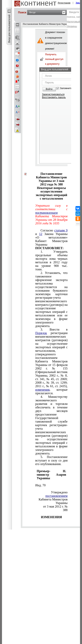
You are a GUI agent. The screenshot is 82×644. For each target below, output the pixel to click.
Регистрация (64, 3)
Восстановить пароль (54, 97)
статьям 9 (61, 230)
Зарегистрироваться (53, 94)
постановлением (46, 213)
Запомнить (66, 88)
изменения (42, 390)
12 (41, 234)
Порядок (41, 333)
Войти (49, 89)
